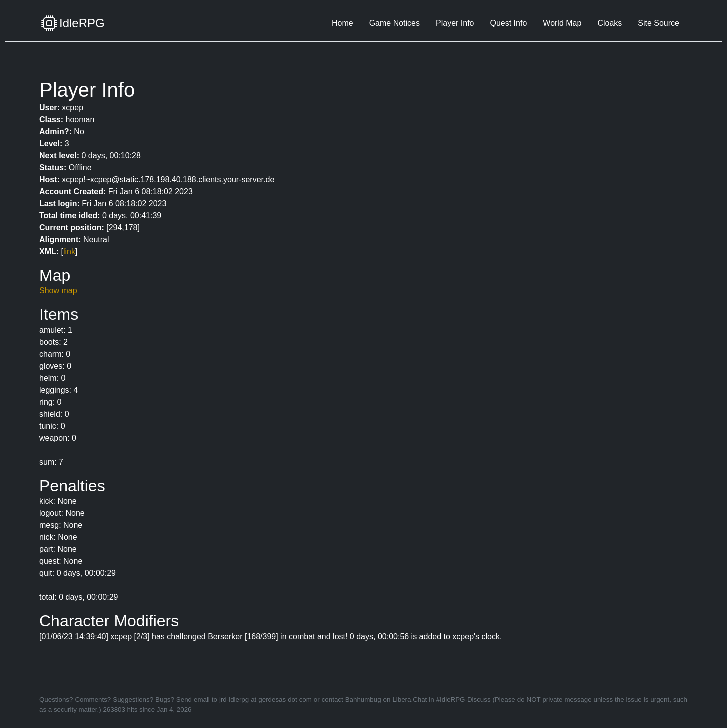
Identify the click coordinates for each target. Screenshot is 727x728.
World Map (562, 23)
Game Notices (395, 23)
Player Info (455, 23)
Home (343, 23)
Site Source (659, 23)
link (69, 251)
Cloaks (610, 23)
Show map (58, 290)
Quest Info (508, 23)
